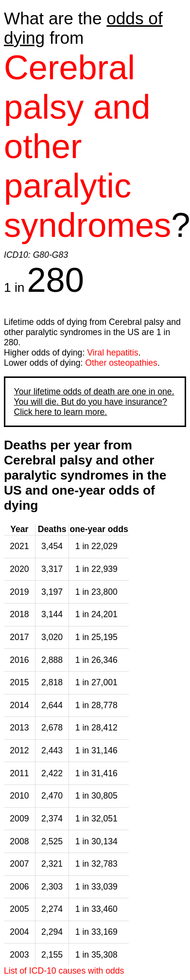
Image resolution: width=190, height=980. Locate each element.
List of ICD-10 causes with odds (64, 971)
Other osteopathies (121, 363)
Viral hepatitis (112, 353)
